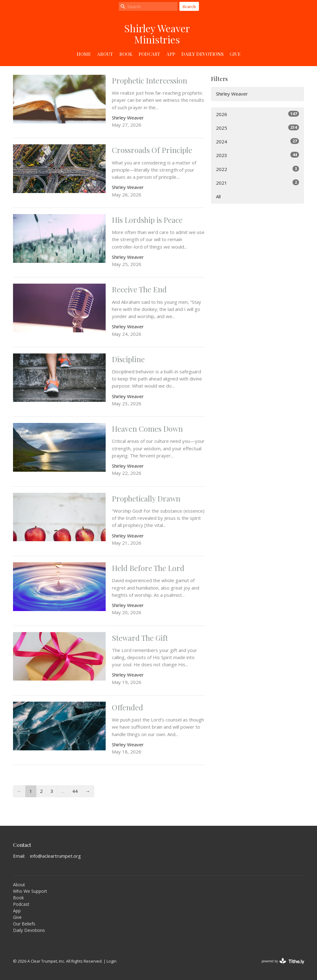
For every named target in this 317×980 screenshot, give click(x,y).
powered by (283, 961)
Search (189, 6)
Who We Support (30, 891)
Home (84, 54)
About (105, 54)
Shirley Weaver (232, 94)
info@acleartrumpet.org (55, 856)
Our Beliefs (24, 924)
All (218, 196)
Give (235, 54)
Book (126, 54)
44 (75, 791)
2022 (258, 169)
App (171, 54)
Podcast (149, 54)
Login (112, 961)
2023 (258, 155)
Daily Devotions (202, 54)
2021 (258, 183)
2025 (258, 128)
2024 (258, 141)
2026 (258, 114)
